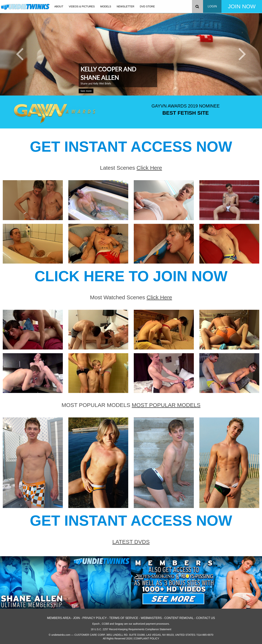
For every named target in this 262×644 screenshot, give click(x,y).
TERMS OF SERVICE (124, 618)
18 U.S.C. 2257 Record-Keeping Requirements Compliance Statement (131, 629)
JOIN (76, 618)
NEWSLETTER (125, 6)
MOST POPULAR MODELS (166, 405)
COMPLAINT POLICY (147, 638)
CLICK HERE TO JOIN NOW (131, 276)
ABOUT (59, 6)
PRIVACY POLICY (95, 618)
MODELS (106, 6)
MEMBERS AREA (59, 618)
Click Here (149, 168)
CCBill (105, 624)
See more (86, 91)
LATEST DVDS (131, 542)
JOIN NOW (242, 6)
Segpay (119, 624)
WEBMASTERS (151, 618)
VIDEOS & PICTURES (82, 6)
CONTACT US (206, 618)
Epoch (96, 624)
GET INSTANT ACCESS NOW (131, 147)
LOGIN (212, 6)
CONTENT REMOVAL (179, 618)
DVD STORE (147, 6)
